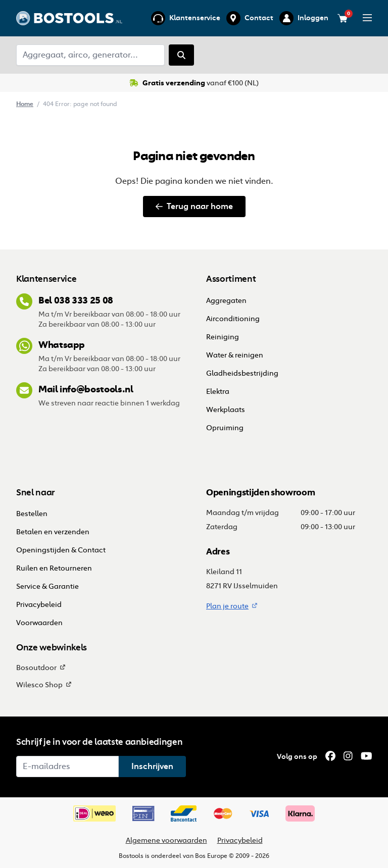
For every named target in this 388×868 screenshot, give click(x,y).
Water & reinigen (235, 355)
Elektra (218, 392)
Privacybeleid (39, 605)
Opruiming (225, 428)
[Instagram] (348, 756)
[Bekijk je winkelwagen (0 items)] (343, 18)
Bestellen (33, 514)
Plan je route (227, 606)
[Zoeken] (181, 55)
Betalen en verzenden (53, 532)
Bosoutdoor (36, 668)
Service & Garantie (47, 586)
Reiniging (223, 337)
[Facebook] (330, 756)
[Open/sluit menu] (367, 18)
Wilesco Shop (39, 685)
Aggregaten (226, 301)
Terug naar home (194, 206)
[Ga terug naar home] (69, 18)
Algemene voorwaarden (166, 840)
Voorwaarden (39, 623)
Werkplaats (226, 410)
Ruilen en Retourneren (54, 568)
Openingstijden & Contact (62, 550)
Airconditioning (233, 319)
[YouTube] (367, 756)
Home (25, 104)
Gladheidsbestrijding (242, 373)
